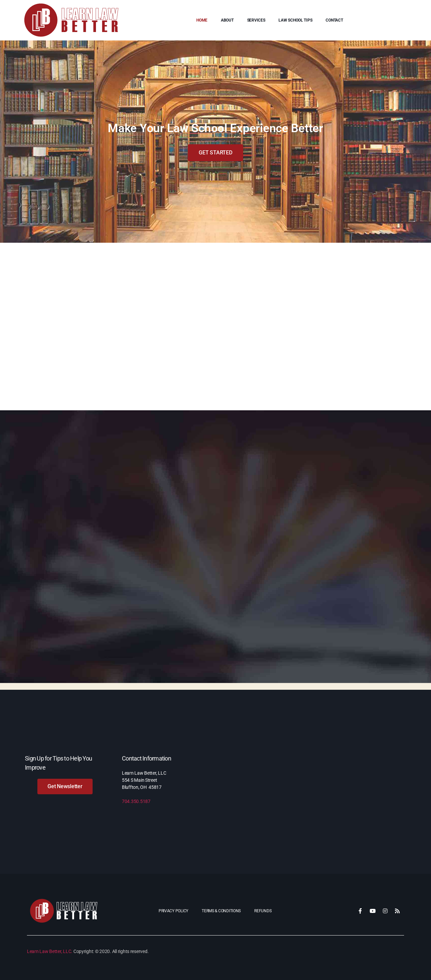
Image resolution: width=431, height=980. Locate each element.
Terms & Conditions (221, 911)
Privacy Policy (173, 911)
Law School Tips (295, 20)
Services (256, 20)
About (227, 20)
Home (202, 20)
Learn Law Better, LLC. (50, 951)
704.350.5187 (136, 801)
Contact (334, 20)
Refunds (263, 911)
